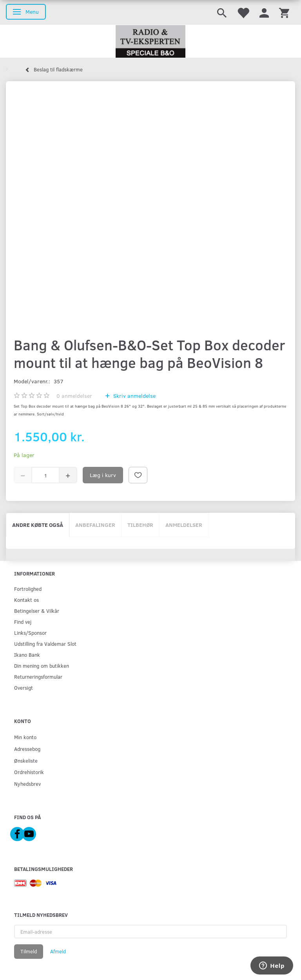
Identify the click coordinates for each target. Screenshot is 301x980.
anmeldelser (74, 396)
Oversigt (24, 688)
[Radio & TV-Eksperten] (150, 42)
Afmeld (58, 951)
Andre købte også (38, 525)
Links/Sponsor (30, 633)
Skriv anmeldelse (134, 396)
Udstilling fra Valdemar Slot (45, 644)
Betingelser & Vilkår (37, 611)
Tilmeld (29, 951)
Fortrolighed (28, 589)
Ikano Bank (27, 655)
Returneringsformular (38, 677)
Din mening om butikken (42, 666)
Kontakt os (26, 600)
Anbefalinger (95, 525)
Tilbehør (140, 525)
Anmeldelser (184, 525)
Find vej (23, 622)
